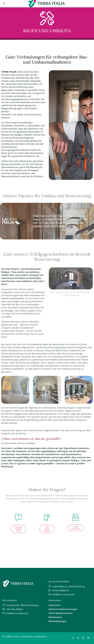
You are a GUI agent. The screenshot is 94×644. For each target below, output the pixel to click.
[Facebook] (73, 638)
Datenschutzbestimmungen (63, 609)
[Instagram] (84, 638)
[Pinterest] (89, 638)
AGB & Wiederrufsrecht (61, 613)
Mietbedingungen (58, 621)
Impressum (54, 605)
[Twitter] (79, 638)
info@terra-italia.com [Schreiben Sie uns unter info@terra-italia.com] (63, 594)
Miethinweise (55, 617)
